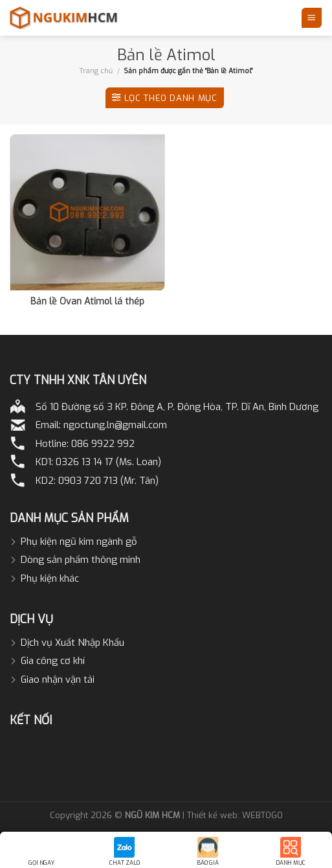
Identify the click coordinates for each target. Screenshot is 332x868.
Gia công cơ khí (53, 661)
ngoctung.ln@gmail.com (115, 425)
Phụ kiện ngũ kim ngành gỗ (79, 542)
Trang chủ (96, 71)
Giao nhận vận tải (58, 680)
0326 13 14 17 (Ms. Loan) (108, 462)
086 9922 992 (103, 444)
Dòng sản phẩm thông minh (81, 560)
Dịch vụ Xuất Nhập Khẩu (72, 643)
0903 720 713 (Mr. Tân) (108, 481)
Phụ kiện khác (50, 578)
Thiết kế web (212, 815)
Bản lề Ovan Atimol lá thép (87, 302)
